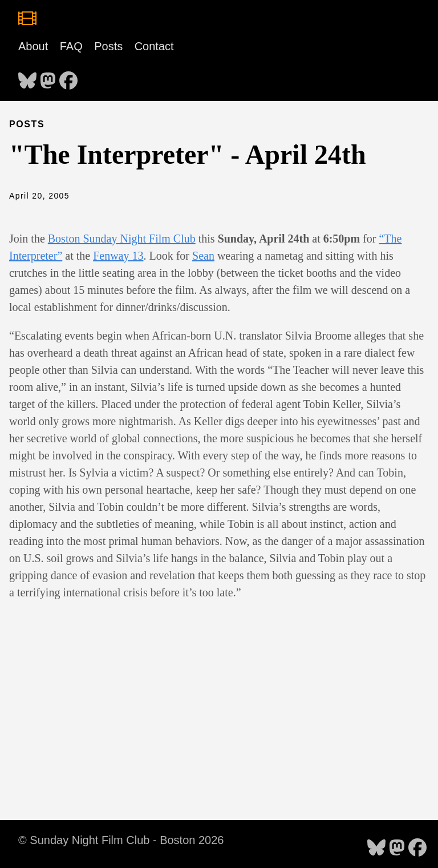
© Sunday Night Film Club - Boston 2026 (121, 840)
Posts (108, 46)
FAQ (71, 46)
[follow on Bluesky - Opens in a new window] (27, 77)
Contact (154, 46)
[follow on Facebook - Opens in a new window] (68, 77)
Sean (203, 256)
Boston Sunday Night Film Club (122, 239)
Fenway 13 (118, 256)
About (33, 46)
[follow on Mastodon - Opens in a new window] (48, 77)
